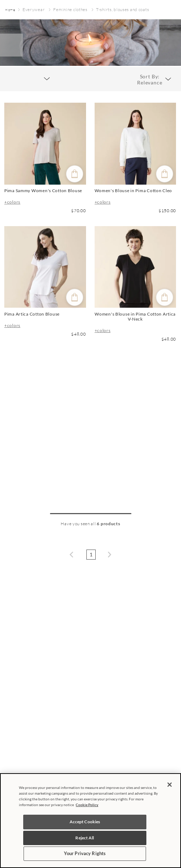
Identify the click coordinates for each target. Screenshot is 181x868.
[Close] (170, 785)
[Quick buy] (75, 174)
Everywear (34, 9)
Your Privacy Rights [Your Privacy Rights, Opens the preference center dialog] (85, 853)
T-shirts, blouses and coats (122, 9)
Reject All (85, 838)
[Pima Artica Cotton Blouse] (45, 286)
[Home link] (10, 10)
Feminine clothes (70, 9)
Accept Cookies (85, 822)
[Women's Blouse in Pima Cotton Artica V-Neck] (135, 286)
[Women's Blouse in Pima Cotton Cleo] (135, 160)
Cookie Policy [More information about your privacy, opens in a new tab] (87, 805)
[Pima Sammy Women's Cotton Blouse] (45, 160)
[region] (90, 821)
